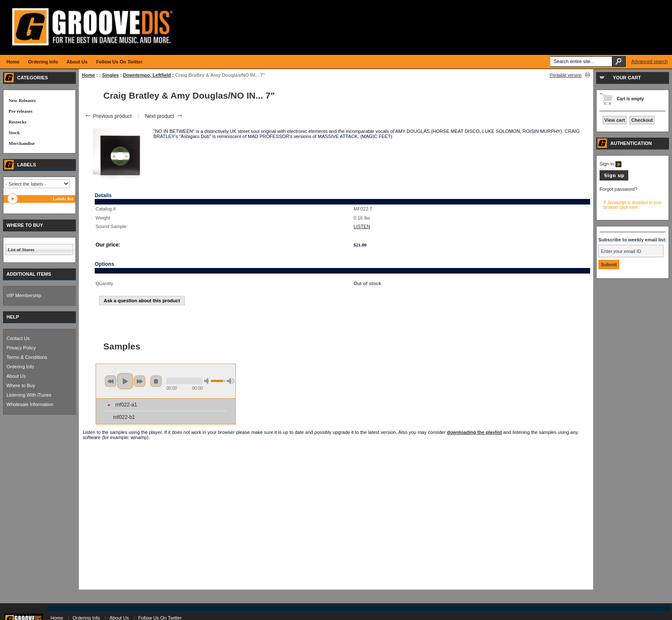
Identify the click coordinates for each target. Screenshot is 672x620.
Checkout (642, 120)
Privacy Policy (21, 348)
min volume (208, 381)
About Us (16, 376)
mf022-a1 (126, 405)
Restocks (18, 122)
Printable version (566, 75)
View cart (615, 120)
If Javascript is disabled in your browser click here (633, 205)
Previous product (108, 116)
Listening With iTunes (29, 395)
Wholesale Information (30, 404)
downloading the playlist (474, 432)
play (125, 381)
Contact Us (18, 338)
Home (88, 75)
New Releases (22, 100)
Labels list (63, 199)
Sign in (610, 164)
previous (111, 381)
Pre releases (20, 111)
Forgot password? (618, 189)
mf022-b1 (124, 417)
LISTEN (362, 226)
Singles (110, 75)
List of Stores (21, 250)
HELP (13, 317)
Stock (14, 132)
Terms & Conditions (27, 357)
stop (156, 381)
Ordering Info (20, 367)
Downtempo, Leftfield (147, 75)
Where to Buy (21, 385)
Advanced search (649, 61)
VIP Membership (24, 295)
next (140, 381)
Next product (164, 116)
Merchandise (22, 143)
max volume (231, 381)
